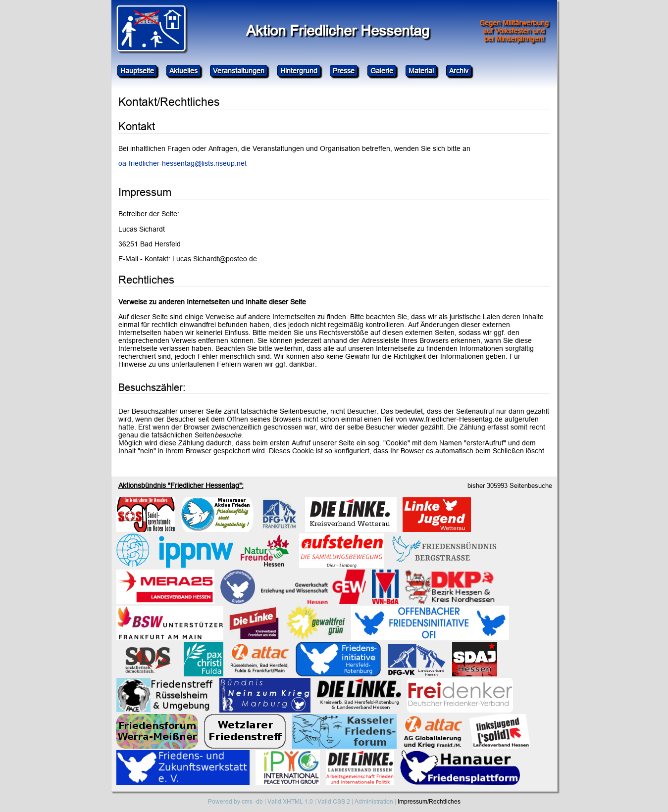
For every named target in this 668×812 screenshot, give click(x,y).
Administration (374, 801)
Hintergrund (299, 71)
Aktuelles (183, 71)
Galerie (382, 71)
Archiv (459, 71)
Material (421, 71)
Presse (344, 71)
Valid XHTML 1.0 (290, 801)
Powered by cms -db (235, 801)
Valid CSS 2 (334, 801)
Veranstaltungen (239, 71)
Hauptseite (137, 71)
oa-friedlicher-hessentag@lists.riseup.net (182, 163)
